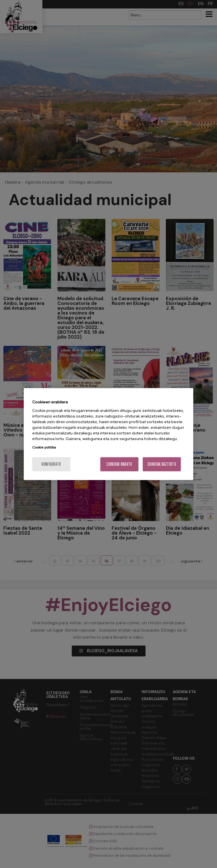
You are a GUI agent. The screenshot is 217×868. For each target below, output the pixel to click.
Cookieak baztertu (162, 464)
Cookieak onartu (119, 464)
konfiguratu (51, 464)
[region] (108, 434)
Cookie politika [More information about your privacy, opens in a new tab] (44, 447)
